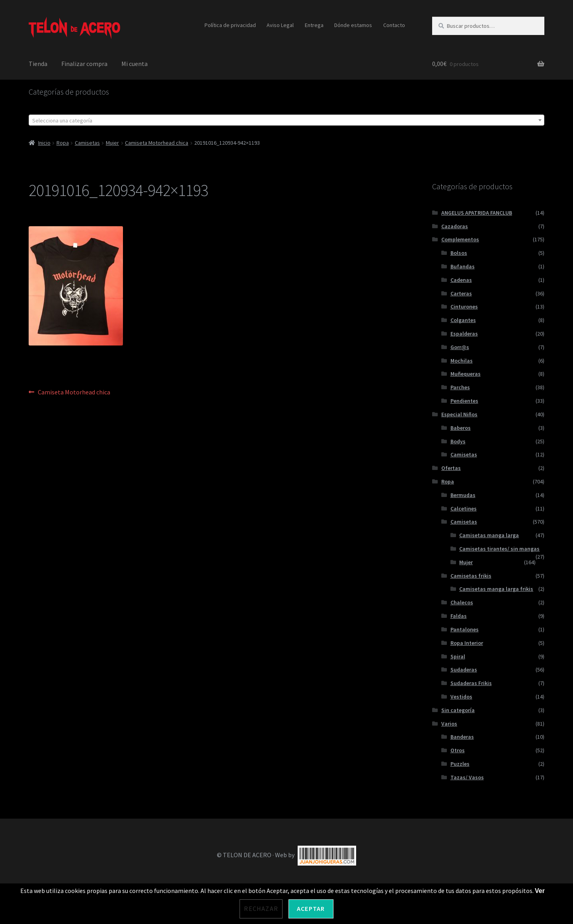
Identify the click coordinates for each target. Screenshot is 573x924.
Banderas (462, 737)
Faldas (459, 616)
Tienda (38, 64)
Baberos (461, 428)
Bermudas (463, 495)
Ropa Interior (467, 643)
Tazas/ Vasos (467, 777)
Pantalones (465, 629)
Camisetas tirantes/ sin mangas (499, 549)
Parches (460, 387)
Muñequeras (466, 374)
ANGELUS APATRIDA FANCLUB (477, 213)
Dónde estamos (353, 25)
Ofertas (451, 468)
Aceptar (311, 908)
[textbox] (286, 120)
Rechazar (261, 908)
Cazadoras (455, 226)
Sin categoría (458, 710)
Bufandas (463, 266)
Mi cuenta (134, 64)
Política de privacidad (230, 25)
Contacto (394, 25)
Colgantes (463, 320)
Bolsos (459, 253)
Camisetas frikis (471, 576)
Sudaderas (464, 670)
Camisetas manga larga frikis (496, 589)
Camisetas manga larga (489, 535)
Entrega (314, 25)
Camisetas (87, 143)
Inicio (44, 143)
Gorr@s (460, 347)
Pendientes (464, 401)
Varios (449, 724)
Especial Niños (459, 414)
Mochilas (462, 361)
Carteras (461, 293)
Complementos (460, 239)
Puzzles (460, 764)
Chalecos (462, 602)
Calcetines (464, 509)
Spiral (458, 656)
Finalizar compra (84, 64)
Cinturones (464, 307)
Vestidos (461, 697)
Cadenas (461, 280)
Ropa (63, 143)
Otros (458, 750)
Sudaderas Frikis (471, 683)
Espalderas (464, 334)
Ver (540, 891)
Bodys (458, 441)
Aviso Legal (280, 25)
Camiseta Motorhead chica (157, 143)
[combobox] (286, 120)
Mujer (112, 143)
